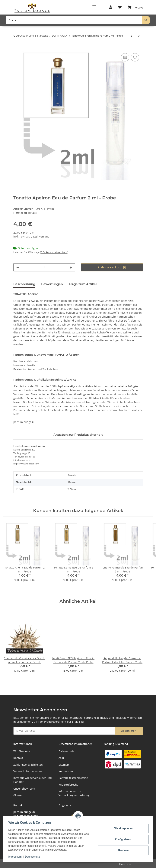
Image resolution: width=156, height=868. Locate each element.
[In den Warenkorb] (16, 48)
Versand (44, 236)
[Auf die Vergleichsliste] (125, 57)
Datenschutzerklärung (79, 718)
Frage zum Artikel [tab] (83, 284)
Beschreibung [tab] (24, 284)
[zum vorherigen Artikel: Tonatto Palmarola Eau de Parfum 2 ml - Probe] (131, 36)
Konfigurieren (122, 839)
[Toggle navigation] (94, 5)
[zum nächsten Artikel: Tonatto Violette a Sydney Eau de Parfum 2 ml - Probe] (139, 36)
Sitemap (64, 765)
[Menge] (44, 267)
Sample (72, 475)
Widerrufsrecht (68, 785)
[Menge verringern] (18, 267)
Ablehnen (122, 850)
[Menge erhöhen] (71, 267)
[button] (111, 7)
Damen (72, 482)
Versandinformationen (28, 771)
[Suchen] (146, 20)
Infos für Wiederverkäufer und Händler (33, 780)
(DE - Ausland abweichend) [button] (54, 252)
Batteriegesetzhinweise (73, 778)
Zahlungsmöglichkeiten (28, 765)
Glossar (18, 795)
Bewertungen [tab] (52, 284)
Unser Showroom (24, 789)
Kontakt (18, 758)
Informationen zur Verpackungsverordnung (74, 793)
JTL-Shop (136, 864)
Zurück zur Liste (25, 36)
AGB (61, 758)
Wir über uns (22, 751)
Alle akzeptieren (122, 828)
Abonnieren (129, 731)
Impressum (16, 857)
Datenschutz (33, 857)
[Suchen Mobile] (74, 20)
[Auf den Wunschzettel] (135, 57)
